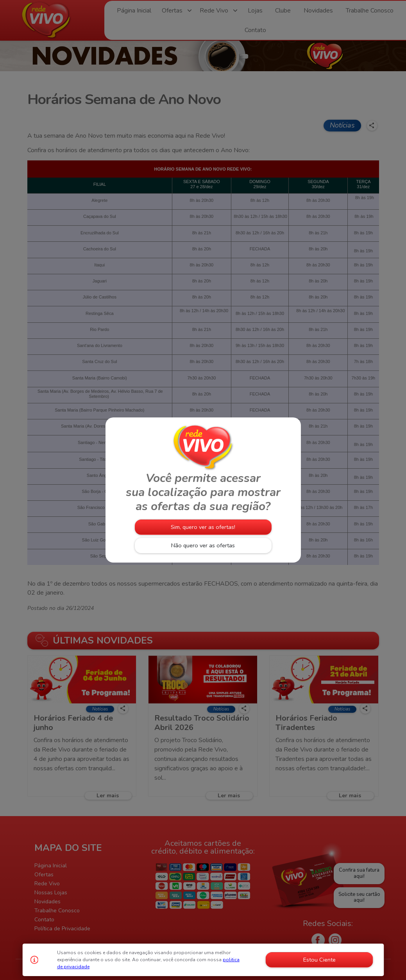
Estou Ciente (319, 960)
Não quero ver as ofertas (203, 545)
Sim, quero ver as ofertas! (203, 527)
